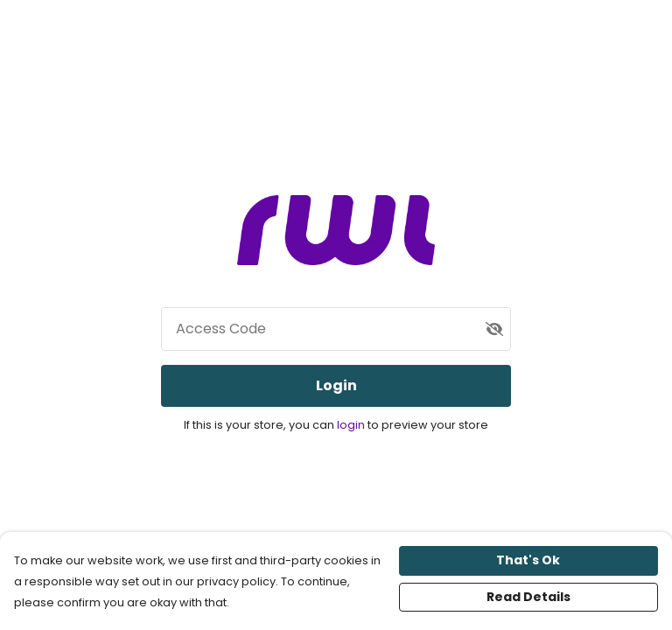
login (352, 425)
